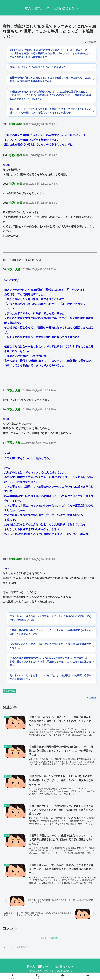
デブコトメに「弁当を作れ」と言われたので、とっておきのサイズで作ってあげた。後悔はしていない (50, 618)
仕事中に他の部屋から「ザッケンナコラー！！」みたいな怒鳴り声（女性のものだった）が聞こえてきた (50, 632)
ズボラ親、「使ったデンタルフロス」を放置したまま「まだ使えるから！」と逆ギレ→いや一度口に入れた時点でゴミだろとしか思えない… (50, 111)
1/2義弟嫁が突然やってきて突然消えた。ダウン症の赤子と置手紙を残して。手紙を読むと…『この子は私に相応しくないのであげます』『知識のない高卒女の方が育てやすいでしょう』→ (50, 95)
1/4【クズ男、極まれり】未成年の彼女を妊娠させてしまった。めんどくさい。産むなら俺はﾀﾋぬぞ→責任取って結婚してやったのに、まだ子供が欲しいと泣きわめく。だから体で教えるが (50, 53)
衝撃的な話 (9, 691)
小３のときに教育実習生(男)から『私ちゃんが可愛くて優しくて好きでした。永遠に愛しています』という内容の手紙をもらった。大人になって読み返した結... (50, 662)
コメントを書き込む (50, 939)
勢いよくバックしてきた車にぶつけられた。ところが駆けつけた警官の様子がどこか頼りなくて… (50, 677)
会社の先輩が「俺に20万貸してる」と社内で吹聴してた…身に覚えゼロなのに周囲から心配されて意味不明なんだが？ (51, 79)
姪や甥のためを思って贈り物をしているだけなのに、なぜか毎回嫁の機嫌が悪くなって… (50, 646)
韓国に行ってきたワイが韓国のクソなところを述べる (38, 67)
